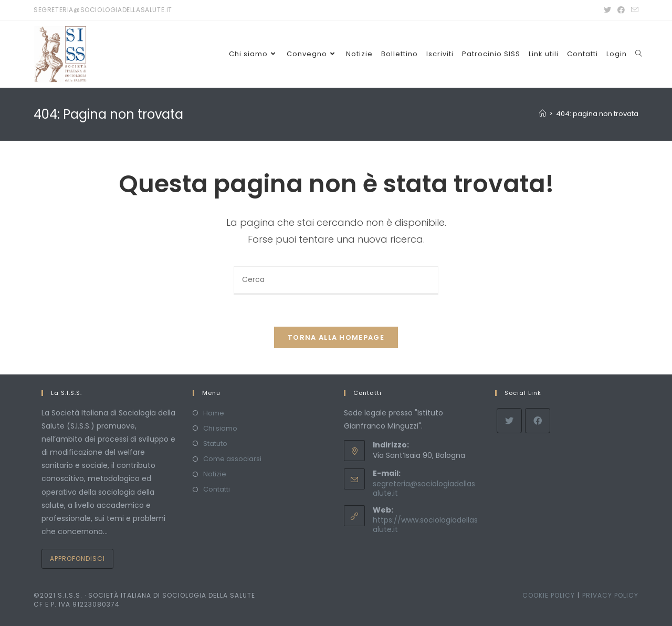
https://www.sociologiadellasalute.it (425, 525)
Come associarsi (232, 459)
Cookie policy (549, 595)
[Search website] (639, 54)
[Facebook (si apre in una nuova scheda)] (621, 10)
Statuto (215, 444)
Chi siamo (220, 428)
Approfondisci (77, 559)
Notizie (215, 474)
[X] (509, 421)
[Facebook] (538, 421)
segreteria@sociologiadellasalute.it (424, 488)
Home (214, 413)
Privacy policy (610, 595)
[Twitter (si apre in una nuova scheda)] (607, 10)
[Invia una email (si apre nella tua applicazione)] (633, 10)
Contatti (217, 489)
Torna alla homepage (336, 337)
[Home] (543, 114)
